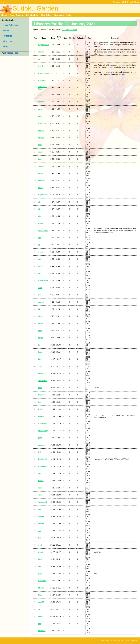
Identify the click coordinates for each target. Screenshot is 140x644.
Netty (40, 573)
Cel (40, 538)
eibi (40, 216)
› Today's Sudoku (10, 25)
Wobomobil (43, 502)
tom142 (41, 130)
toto (40, 273)
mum (40, 488)
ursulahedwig (43, 431)
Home (4, 15)
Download (59, 15)
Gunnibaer (42, 581)
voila (40, 495)
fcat (40, 359)
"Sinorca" (124, 640)
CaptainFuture (44, 45)
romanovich (43, 123)
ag (39, 59)
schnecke (42, 102)
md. (40, 566)
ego (40, 259)
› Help (6, 47)
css (16, 53)
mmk (40, 331)
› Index (6, 30)
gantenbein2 (43, 231)
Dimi (40, 409)
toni (40, 509)
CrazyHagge (43, 280)
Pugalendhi (43, 459)
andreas (41, 138)
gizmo (41, 316)
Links (69, 15)
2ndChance (43, 381)
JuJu (40, 95)
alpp (40, 209)
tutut (40, 352)
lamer (40, 188)
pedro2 (41, 302)
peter (40, 116)
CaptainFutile (43, 195)
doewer (41, 516)
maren (41, 152)
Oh (39, 473)
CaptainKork (43, 423)
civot (40, 545)
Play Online (46, 15)
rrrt (39, 295)
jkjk (39, 402)
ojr (39, 245)
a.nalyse (41, 445)
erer (40, 238)
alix (40, 202)
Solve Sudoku (32, 15)
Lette (40, 388)
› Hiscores (7, 41)
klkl (39, 452)
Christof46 (42, 80)
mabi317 (42, 180)
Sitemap (116, 2)
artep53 (41, 602)
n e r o (41, 252)
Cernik (41, 66)
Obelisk (41, 523)
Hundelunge (43, 466)
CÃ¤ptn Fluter (43, 73)
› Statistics (7, 36)
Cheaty (41, 552)
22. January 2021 (70, 30)
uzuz (40, 266)
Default (130, 2)
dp (39, 609)
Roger (41, 223)
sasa (40, 366)
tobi (40, 159)
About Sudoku (16, 15)
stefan (41, 109)
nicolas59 (42, 631)
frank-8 (41, 416)
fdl (39, 309)
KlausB (41, 395)
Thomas (41, 166)
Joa (40, 531)
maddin (41, 616)
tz (39, 345)
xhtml (9, 53)
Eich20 (41, 481)
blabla (41, 173)
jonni (40, 559)
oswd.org (134, 640)
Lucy (40, 595)
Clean (136, 2)
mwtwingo (42, 373)
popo (40, 438)
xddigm (41, 52)
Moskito (41, 588)
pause (41, 338)
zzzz (40, 288)
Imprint (4, 2)
